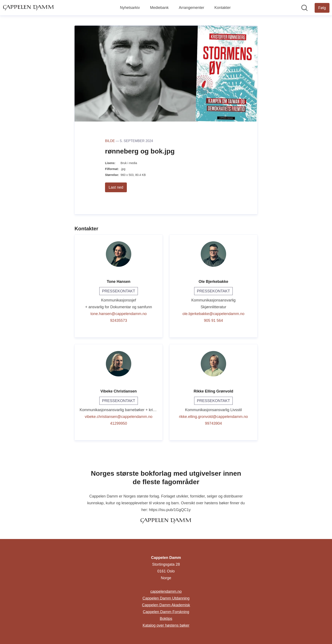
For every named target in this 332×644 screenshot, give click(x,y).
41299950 (119, 423)
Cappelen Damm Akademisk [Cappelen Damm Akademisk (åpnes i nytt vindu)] (166, 605)
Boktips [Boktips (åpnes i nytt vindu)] (166, 619)
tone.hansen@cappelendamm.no (118, 314)
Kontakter (223, 8)
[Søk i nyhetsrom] (304, 8)
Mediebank (159, 8)
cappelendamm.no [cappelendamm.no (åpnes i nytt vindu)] (166, 591)
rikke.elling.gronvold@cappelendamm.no (213, 417)
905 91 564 (213, 321)
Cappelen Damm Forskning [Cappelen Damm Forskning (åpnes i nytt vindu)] (166, 612)
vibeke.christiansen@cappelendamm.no (118, 417)
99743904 (213, 423)
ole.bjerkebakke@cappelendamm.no (213, 314)
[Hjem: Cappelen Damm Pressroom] (29, 8)
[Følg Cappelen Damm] (322, 8)
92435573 (119, 321)
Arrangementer (191, 8)
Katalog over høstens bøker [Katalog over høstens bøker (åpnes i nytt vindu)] (166, 625)
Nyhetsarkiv (130, 8)
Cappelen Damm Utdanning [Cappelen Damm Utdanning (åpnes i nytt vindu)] (166, 598)
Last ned (116, 187)
